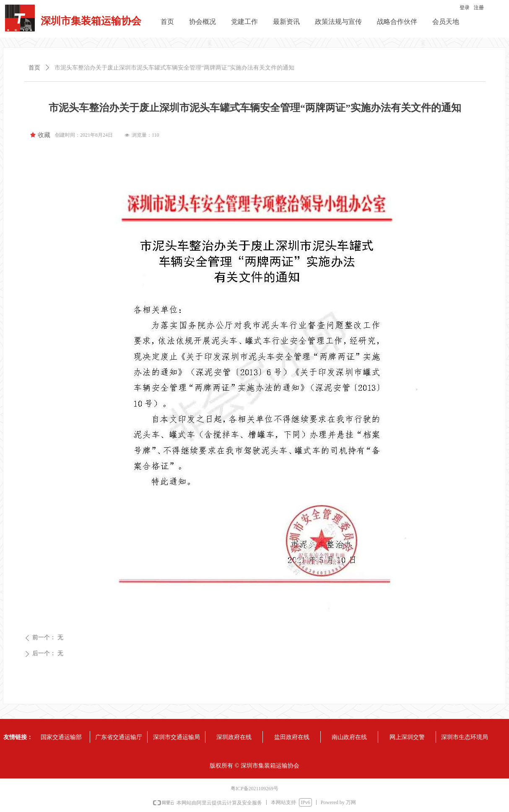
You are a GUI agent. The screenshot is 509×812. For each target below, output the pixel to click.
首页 (34, 68)
